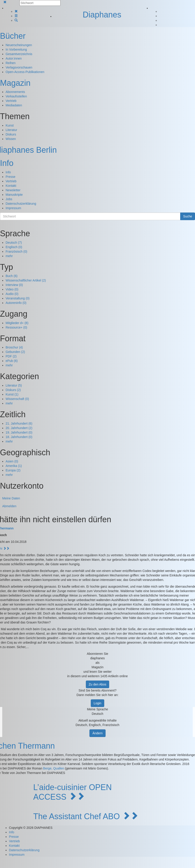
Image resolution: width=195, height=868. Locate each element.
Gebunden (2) (15, 352)
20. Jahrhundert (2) (19, 428)
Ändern (97, 733)
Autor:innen (14, 58)
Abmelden (9, 506)
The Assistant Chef (67, 816)
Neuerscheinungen (19, 45)
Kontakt (11, 186)
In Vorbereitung (16, 49)
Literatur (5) (14, 385)
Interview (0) (14, 285)
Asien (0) (12, 461)
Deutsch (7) (14, 243)
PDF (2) (11, 356)
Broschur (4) (14, 347)
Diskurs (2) (13, 390)
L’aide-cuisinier (60, 787)
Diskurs (11, 134)
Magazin (15, 83)
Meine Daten (11, 498)
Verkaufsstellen (16, 96)
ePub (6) (12, 361)
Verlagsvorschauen (19, 67)
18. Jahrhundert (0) (19, 437)
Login (97, 703)
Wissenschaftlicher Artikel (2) (26, 280)
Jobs (9, 199)
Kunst (10, 125)
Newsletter (13, 190)
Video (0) (12, 289)
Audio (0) (12, 294)
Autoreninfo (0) (16, 303)
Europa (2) (13, 470)
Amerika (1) (14, 466)
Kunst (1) (12, 394)
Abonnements (15, 92)
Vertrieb (11, 101)
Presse (11, 177)
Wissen (11, 139)
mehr (9, 256)
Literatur (11, 130)
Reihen (11, 63)
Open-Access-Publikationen (25, 72)
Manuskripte (14, 195)
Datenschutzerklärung (21, 204)
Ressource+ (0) (16, 327)
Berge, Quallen (53, 768)
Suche (188, 216)
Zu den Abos (98, 684)
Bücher (13, 36)
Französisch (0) (16, 251)
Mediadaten (14, 105)
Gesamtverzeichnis (19, 54)
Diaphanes (102, 15)
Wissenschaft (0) (17, 399)
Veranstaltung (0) (18, 298)
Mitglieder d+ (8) (17, 323)
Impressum (13, 208)
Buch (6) (12, 276)
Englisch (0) (14, 247)
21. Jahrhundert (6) (19, 423)
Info (7, 163)
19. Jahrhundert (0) (19, 432)
